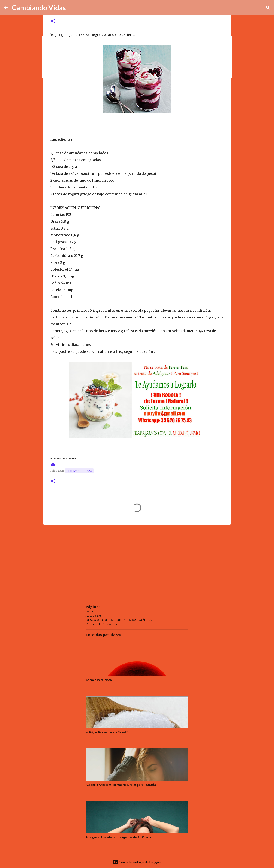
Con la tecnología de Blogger (137, 862)
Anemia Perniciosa (99, 680)
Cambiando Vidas (39, 8)
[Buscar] (268, 8)
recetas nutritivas (79, 471)
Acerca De (93, 616)
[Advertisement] (137, 561)
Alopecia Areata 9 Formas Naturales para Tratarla (121, 785)
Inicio (90, 611)
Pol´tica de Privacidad (102, 624)
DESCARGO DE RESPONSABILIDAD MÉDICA (119, 620)
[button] (53, 21)
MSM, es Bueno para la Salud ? (107, 732)
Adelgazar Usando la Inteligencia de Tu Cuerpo (119, 837)
